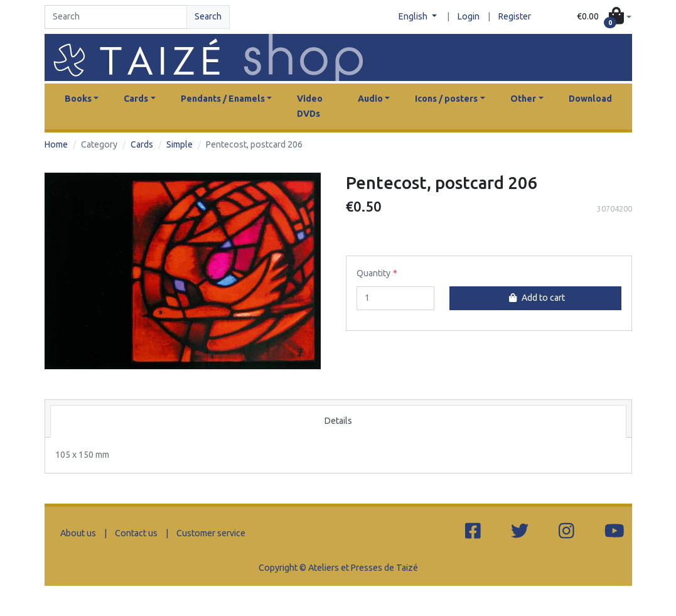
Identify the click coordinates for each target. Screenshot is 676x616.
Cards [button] (136, 99)
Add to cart (535, 298)
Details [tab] (338, 421)
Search (208, 16)
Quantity (373, 273)
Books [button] (78, 99)
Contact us (136, 533)
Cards (142, 144)
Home (56, 144)
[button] (604, 17)
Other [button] (523, 99)
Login (469, 16)
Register (515, 16)
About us (78, 533)
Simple (180, 144)
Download (590, 99)
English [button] (414, 16)
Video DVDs (310, 106)
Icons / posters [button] (446, 99)
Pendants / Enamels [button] (223, 99)
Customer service (211, 533)
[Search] (116, 17)
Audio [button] (370, 99)
